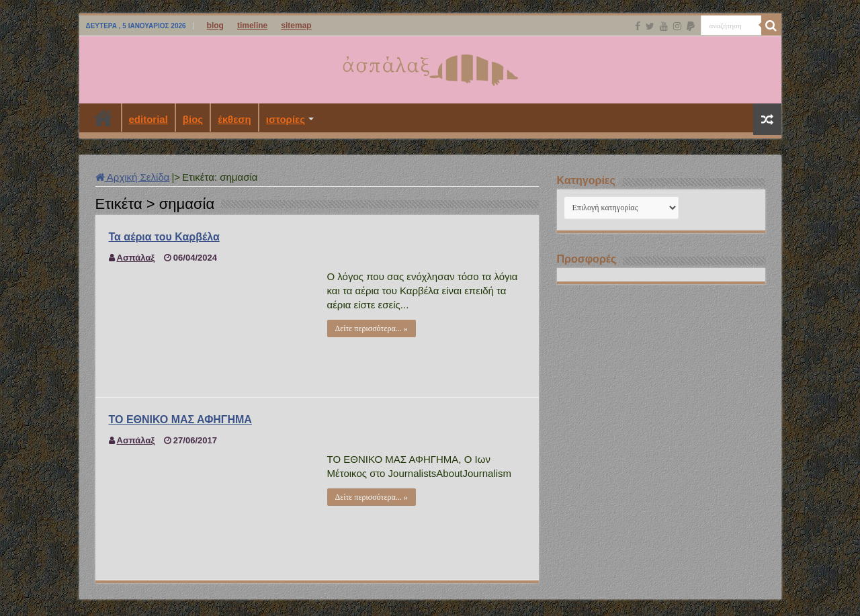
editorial (148, 119)
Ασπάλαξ (136, 258)
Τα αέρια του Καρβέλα (164, 237)
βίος (193, 119)
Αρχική (103, 118)
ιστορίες (286, 119)
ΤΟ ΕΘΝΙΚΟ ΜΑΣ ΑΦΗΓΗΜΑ (180, 420)
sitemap (296, 26)
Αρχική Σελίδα (133, 177)
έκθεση (234, 119)
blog (215, 26)
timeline (252, 26)
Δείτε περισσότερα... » (372, 328)
